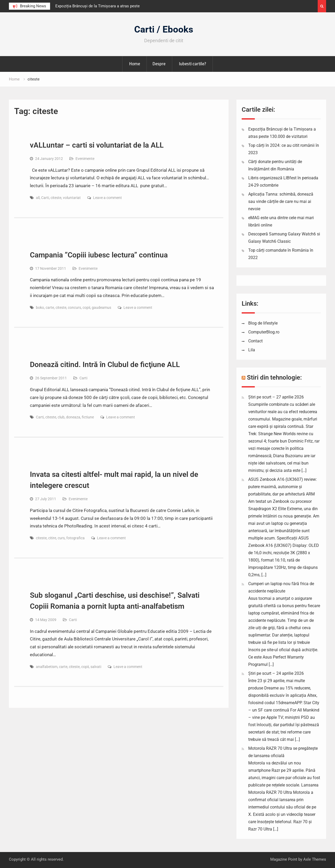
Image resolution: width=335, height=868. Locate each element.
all (38, 198)
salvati (96, 667)
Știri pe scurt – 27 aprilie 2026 (276, 397)
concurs (74, 308)
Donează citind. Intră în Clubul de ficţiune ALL (105, 365)
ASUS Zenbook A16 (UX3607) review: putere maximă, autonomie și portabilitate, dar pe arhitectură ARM (283, 487)
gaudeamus (101, 308)
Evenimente (85, 159)
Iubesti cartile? (192, 64)
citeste (56, 198)
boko (40, 308)
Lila (252, 350)
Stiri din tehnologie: (274, 378)
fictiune (88, 417)
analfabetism (47, 667)
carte (50, 308)
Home (134, 64)
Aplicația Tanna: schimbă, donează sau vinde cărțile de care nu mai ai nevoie (281, 201)
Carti (45, 198)
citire (52, 538)
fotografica (75, 538)
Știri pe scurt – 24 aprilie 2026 (276, 673)
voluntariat (72, 198)
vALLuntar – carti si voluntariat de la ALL (97, 145)
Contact (255, 341)
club (61, 417)
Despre (159, 64)
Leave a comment (107, 198)
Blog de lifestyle (263, 323)
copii (86, 308)
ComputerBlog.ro (264, 332)
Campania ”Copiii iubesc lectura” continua (99, 255)
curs (61, 538)
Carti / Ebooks (164, 29)
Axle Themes (315, 859)
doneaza (73, 417)
